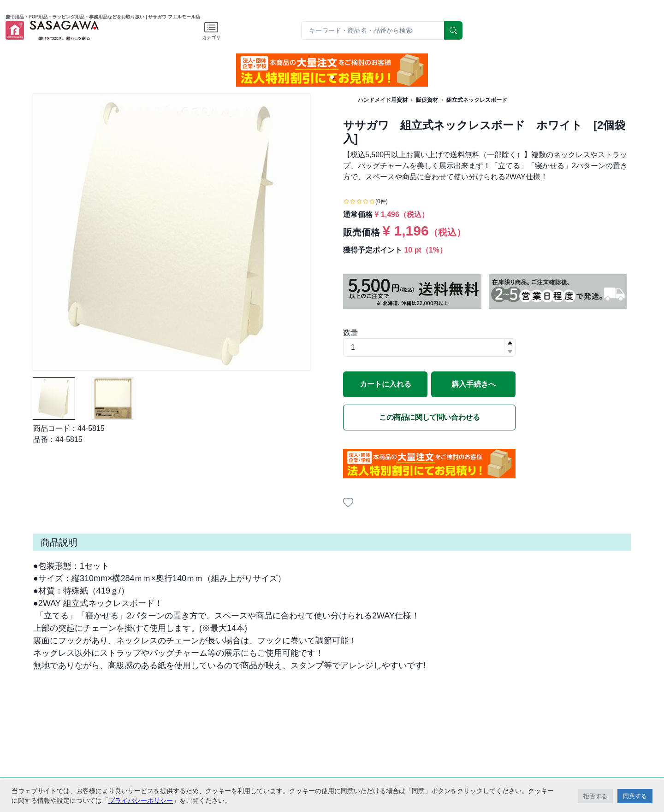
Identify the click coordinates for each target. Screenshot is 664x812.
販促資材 (427, 100)
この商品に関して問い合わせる (429, 417)
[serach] (453, 30)
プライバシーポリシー (141, 800)
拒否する (595, 796)
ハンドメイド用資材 (383, 100)
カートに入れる (385, 384)
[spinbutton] (429, 347)
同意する (635, 796)
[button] (332, 77)
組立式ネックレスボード (477, 100)
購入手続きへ (474, 384)
